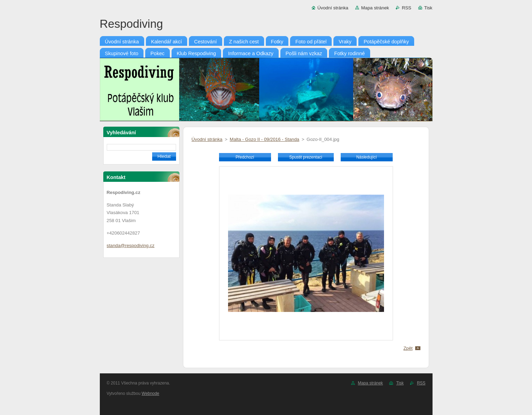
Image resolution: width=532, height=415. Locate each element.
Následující (367, 157)
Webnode (151, 393)
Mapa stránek (375, 8)
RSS (406, 8)
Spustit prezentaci (306, 157)
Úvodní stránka (333, 8)
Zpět (408, 348)
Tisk (428, 8)
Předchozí (245, 157)
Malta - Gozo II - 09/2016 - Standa (265, 139)
